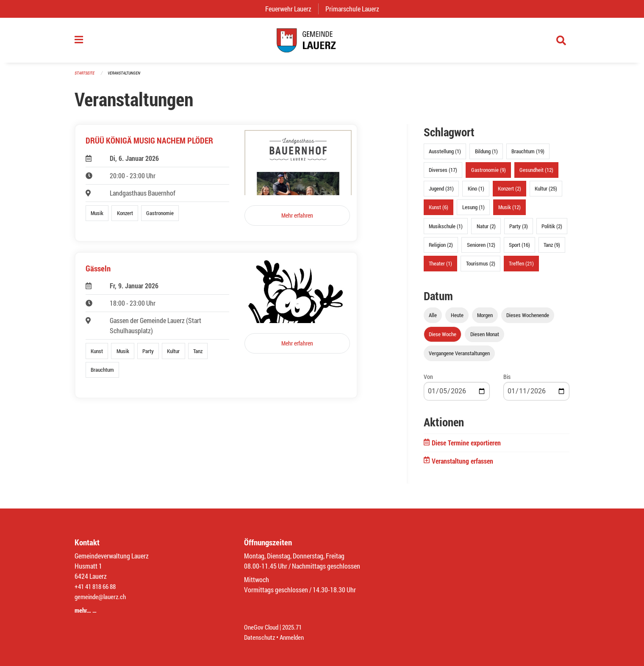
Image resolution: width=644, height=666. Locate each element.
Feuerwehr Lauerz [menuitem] (292, 9)
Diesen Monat (485, 338)
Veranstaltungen (128, 77)
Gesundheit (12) (536, 174)
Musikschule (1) (446, 230)
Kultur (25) (546, 193)
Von (428, 381)
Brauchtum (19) (528, 155)
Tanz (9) (552, 249)
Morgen (485, 319)
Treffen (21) (521, 268)
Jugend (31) (441, 193)
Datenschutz (261, 637)
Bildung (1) (486, 155)
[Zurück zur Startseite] (322, 42)
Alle (433, 319)
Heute (457, 319)
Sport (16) (519, 249)
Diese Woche (443, 338)
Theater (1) (440, 268)
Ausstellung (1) (445, 155)
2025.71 (296, 627)
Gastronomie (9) (489, 174)
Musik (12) (509, 211)
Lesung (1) (473, 211)
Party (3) (519, 230)
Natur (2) (486, 230)
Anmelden (295, 637)
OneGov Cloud (262, 627)
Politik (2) (552, 230)
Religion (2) (441, 249)
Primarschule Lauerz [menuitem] (356, 9)
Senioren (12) (481, 249)
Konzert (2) (509, 193)
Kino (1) (476, 193)
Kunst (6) (439, 211)
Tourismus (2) (481, 268)
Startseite (86, 77)
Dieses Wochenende (528, 319)
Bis (507, 381)
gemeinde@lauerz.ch (102, 596)
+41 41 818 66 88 (97, 586)
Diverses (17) (443, 174)
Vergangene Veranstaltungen (459, 357)
